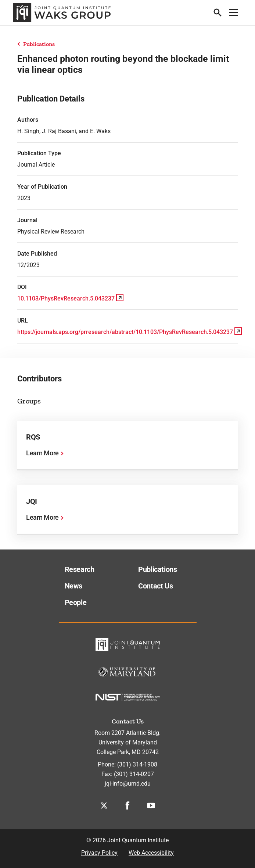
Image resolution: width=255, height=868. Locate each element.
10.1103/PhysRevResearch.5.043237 (66, 298)
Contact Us (155, 586)
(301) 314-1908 (137, 764)
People (76, 602)
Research (80, 569)
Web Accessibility (151, 853)
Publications (39, 44)
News (74, 586)
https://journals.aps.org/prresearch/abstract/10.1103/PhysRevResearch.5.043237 (125, 332)
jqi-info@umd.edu (128, 784)
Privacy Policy (99, 853)
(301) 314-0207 (134, 774)
